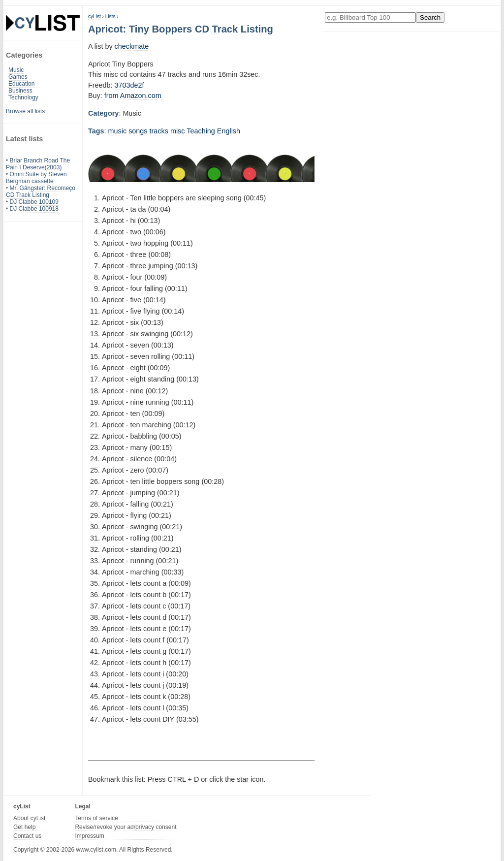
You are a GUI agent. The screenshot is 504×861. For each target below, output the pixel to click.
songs (138, 131)
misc (178, 131)
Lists (110, 16)
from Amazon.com (133, 96)
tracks (159, 131)
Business (20, 91)
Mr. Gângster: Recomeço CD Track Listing (41, 191)
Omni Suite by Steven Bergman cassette (36, 178)
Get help (24, 827)
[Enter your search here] (370, 17)
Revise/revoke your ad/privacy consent (126, 827)
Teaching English (213, 131)
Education (21, 84)
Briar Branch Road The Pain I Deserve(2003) (38, 164)
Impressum (89, 836)
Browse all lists (25, 111)
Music (16, 70)
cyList (94, 16)
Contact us (27, 836)
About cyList (29, 818)
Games (18, 77)
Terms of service (96, 818)
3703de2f (129, 85)
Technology (23, 97)
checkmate (132, 46)
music (118, 131)
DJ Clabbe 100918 (34, 209)
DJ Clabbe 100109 (34, 202)
